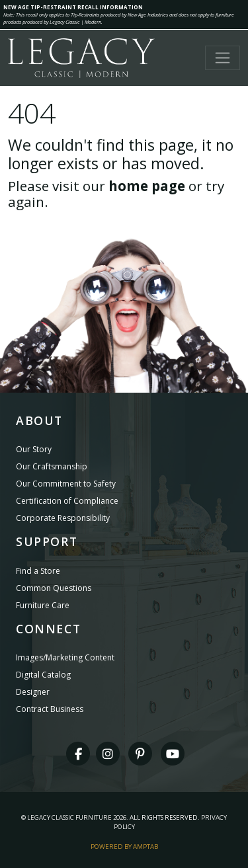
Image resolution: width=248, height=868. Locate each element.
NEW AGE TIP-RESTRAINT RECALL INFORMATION (73, 7)
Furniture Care (43, 605)
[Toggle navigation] (223, 58)
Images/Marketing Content (65, 657)
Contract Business (50, 709)
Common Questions (54, 588)
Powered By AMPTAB (124, 847)
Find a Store (38, 571)
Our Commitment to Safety (66, 484)
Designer (33, 692)
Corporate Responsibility (63, 518)
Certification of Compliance (67, 501)
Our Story (34, 449)
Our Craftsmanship (52, 466)
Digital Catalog (43, 675)
